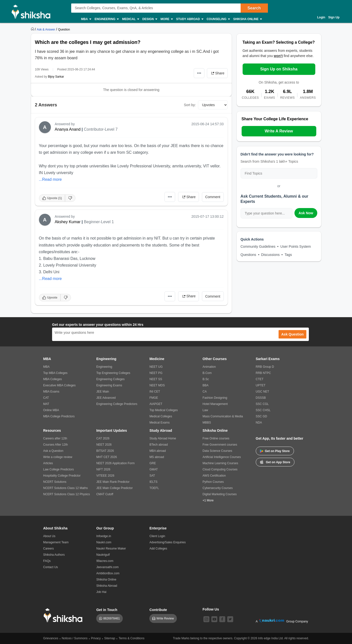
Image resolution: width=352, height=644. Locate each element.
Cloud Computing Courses (220, 469)
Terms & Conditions (131, 638)
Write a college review (58, 457)
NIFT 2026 (103, 469)
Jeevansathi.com (107, 567)
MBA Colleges (52, 379)
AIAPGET (156, 404)
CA (205, 392)
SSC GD (261, 416)
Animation (209, 367)
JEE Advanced (106, 398)
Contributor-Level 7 (101, 129)
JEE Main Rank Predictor (113, 482)
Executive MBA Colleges (59, 385)
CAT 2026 (103, 438)
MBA (86, 19)
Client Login (157, 536)
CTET (260, 379)
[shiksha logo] (64, 615)
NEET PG (156, 373)
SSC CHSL (263, 410)
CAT (46, 398)
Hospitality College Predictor (62, 476)
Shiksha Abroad (107, 586)
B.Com (207, 373)
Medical (130, 19)
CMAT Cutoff (105, 494)
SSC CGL (262, 404)
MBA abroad (158, 451)
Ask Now (306, 213)
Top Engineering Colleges (113, 373)
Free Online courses (216, 438)
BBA (206, 385)
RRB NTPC (263, 373)
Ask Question (292, 334)
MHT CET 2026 (107, 457)
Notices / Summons (75, 638)
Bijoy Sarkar (56, 77)
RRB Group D (265, 367)
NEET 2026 (104, 445)
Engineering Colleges (110, 379)
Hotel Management (215, 404)
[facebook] (222, 619)
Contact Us (50, 567)
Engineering (106, 19)
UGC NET (262, 392)
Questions (248, 255)
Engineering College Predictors (117, 404)
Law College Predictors (58, 469)
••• (199, 73)
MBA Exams (51, 392)
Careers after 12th (55, 438)
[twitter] (230, 619)
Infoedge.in (104, 536)
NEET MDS (157, 385)
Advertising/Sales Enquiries (167, 542)
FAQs (47, 561)
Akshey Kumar (68, 222)
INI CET (155, 392)
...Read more (50, 179)
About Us (49, 536)
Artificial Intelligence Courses (222, 457)
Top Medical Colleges (163, 410)
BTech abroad (159, 445)
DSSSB (261, 398)
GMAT (154, 469)
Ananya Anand (68, 129)
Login (321, 17)
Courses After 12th (55, 445)
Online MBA (51, 410)
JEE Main (103, 392)
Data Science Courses (217, 451)
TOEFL (154, 488)
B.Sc (206, 379)
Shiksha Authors (54, 555)
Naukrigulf (103, 555)
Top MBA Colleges (55, 373)
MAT (46, 404)
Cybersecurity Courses (218, 488)
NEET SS (156, 379)
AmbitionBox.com (108, 573)
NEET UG (156, 367)
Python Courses (213, 482)
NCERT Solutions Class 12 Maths (65, 488)
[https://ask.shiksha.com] (46, 29)
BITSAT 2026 (105, 451)
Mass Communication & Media (223, 416)
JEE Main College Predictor (114, 488)
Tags (288, 255)
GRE (153, 463)
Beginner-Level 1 (99, 222)
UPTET (261, 385)
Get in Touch (107, 610)
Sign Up (334, 17)
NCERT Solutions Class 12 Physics (66, 494)
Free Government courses (220, 445)
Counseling (218, 19)
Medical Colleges (161, 416)
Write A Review (279, 131)
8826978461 (112, 618)
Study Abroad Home (163, 438)
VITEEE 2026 (105, 476)
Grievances (51, 638)
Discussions (271, 255)
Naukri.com (104, 542)
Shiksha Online (247, 19)
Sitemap (110, 638)
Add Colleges (158, 549)
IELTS (153, 482)
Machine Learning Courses (220, 463)
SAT (152, 476)
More (166, 19)
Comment (213, 197)
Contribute (158, 610)
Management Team (56, 542)
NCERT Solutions (55, 482)
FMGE (154, 398)
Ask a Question (53, 451)
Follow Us (211, 609)
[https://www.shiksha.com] (33, 29)
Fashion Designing (215, 398)
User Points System (296, 246)
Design (150, 19)
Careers (48, 549)
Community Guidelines (258, 246)
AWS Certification (214, 476)
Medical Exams (159, 423)
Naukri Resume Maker (111, 549)
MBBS (207, 423)
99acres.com (105, 561)
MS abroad (157, 457)
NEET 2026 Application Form (115, 463)
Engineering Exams (109, 385)
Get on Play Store (275, 451)
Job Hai (101, 592)
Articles (48, 463)
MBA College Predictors (59, 416)
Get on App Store (275, 462)
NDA (259, 423)
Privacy (96, 638)
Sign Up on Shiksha (279, 69)
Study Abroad (190, 19)
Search (254, 8)
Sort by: (190, 105)
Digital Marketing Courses (220, 494)
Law (205, 410)
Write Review (165, 618)
